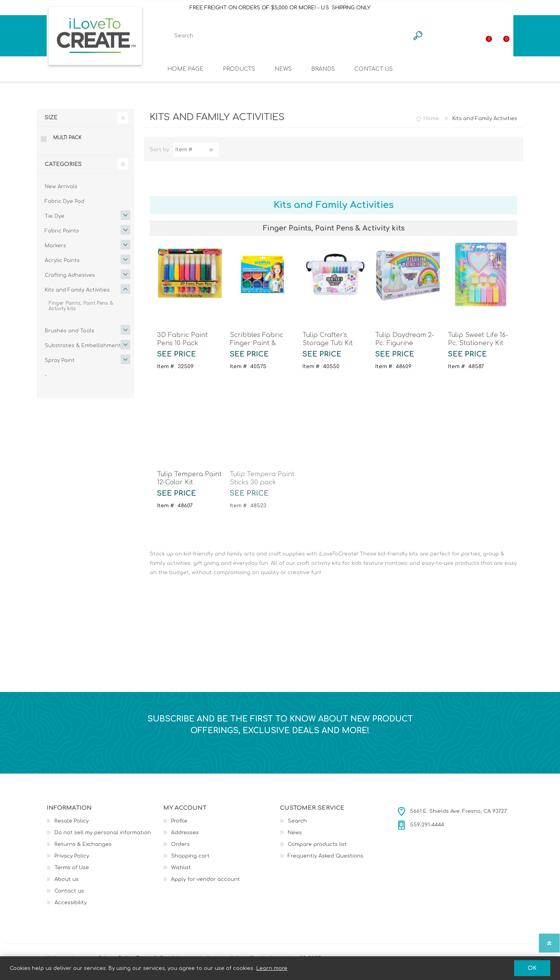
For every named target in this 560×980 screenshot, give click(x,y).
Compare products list (317, 850)
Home (431, 124)
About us (66, 885)
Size (51, 123)
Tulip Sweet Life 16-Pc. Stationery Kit (478, 345)
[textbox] (286, 38)
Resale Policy (72, 826)
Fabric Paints (62, 236)
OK (532, 968)
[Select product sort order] (196, 155)
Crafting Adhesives (70, 281)
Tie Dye (55, 222)
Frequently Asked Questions (325, 861)
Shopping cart (514, 38)
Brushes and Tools (69, 336)
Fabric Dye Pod (65, 207)
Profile (179, 826)
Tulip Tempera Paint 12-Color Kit (189, 484)
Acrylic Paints (62, 266)
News (295, 838)
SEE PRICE (177, 360)
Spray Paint (60, 366)
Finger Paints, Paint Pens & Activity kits (81, 311)
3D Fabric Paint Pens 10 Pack (182, 345)
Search (297, 826)
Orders (180, 850)
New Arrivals (61, 192)
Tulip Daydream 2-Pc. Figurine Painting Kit (405, 349)
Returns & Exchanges (83, 850)
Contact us (69, 896)
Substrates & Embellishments (84, 351)
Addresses (185, 838)
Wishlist (181, 873)
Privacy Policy (72, 861)
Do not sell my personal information (103, 838)
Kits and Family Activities (77, 295)
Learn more (272, 968)
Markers (55, 251)
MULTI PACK (67, 143)
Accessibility (71, 908)
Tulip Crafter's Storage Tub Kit (328, 345)
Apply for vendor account (206, 885)
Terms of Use (72, 873)
